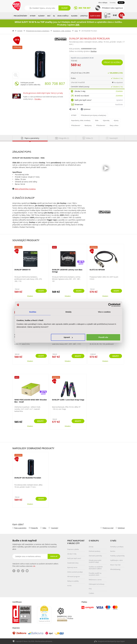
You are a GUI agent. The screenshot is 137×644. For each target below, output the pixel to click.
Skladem (30, 296)
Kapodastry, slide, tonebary (62, 31)
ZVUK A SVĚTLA (63, 16)
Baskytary (88, 125)
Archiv (69, 585)
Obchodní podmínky (95, 555)
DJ (54, 16)
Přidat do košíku (112, 62)
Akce (54, 247)
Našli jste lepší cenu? (83, 100)
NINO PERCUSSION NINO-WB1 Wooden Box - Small (31, 401)
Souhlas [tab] (33, 312)
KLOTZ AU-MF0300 (97, 269)
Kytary (116, 120)
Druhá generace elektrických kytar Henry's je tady (43, 93)
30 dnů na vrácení (82, 96)
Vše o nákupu (103, 3)
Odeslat (54, 556)
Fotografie (34, 528)
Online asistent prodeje (75, 572)
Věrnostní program (74, 576)
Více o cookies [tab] (104, 312)
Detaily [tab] (68, 312)
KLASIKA (74, 16)
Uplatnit (119, 100)
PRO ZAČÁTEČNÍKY (20, 16)
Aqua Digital (121, 641)
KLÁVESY (41, 16)
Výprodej (17, 47)
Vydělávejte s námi (116, 560)
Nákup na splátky (73, 581)
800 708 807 (55, 84)
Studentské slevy (73, 563)
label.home (13, 31)
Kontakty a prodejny (117, 546)
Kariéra (113, 551)
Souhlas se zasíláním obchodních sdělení (96, 567)
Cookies (91, 593)
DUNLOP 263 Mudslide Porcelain (28, 478)
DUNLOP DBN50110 (22, 269)
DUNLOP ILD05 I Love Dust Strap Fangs (68, 399)
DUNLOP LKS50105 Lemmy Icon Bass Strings (67, 270)
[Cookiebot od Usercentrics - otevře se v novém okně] (110, 305)
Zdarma (119, 91)
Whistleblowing (115, 569)
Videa (44, 528)
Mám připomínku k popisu (25, 189)
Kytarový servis (72, 567)
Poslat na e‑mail (108, 528)
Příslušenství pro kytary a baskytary (38, 31)
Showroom (79, 104)
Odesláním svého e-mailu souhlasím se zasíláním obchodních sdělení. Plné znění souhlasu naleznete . (35, 565)
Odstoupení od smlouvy (97, 584)
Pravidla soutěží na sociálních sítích (95, 574)
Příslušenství (76, 125)
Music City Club (115, 565)
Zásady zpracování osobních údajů (95, 561)
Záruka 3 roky (80, 91)
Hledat (65, 8)
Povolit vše (103, 337)
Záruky (91, 546)
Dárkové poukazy (95, 551)
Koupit (40, 291)
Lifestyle (84, 16)
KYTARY (33, 16)
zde (34, 566)
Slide (76, 31)
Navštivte (119, 104)
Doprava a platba (73, 549)
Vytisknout (87, 109)
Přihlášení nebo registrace (112, 8)
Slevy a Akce (95, 16)
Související (55, 528)
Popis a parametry (20, 528)
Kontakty (113, 3)
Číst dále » (38, 99)
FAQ (90, 588)
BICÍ (49, 16)
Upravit (68, 337)
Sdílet (74, 109)
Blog (121, 3)
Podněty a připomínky (117, 555)
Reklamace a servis (95, 579)
